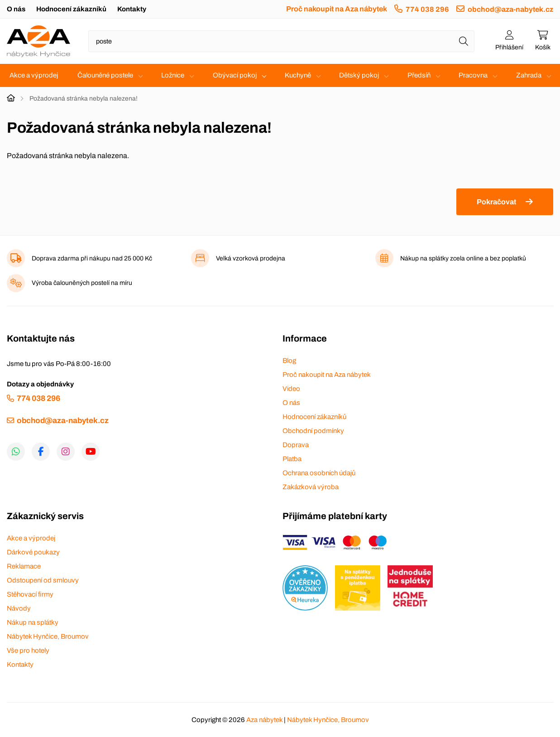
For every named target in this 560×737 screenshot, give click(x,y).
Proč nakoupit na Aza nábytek (337, 9)
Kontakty (132, 9)
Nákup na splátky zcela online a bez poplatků (463, 258)
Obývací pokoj (235, 75)
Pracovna (473, 75)
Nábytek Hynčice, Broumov (48, 636)
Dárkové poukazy (33, 552)
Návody (19, 608)
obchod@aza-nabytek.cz (510, 9)
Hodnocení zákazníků (71, 9)
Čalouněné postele (105, 75)
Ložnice (173, 75)
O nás (16, 9)
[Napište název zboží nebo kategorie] (281, 41)
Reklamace (24, 566)
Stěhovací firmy (30, 594)
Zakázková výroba (311, 487)
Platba (292, 459)
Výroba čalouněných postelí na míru (82, 283)
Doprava (296, 445)
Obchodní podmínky (313, 431)
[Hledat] (464, 41)
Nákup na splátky (33, 622)
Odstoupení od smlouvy (43, 580)
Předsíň (419, 75)
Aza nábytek (264, 720)
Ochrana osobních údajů (319, 473)
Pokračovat (496, 202)
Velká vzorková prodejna (251, 258)
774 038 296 (427, 9)
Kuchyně (298, 75)
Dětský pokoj (359, 75)
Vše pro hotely (28, 650)
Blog (289, 361)
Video (291, 389)
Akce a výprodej (34, 75)
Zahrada (529, 75)
